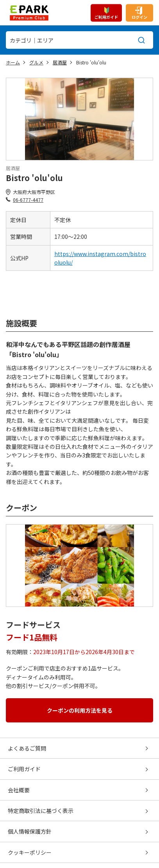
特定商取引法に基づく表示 (41, 811)
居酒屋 (60, 62)
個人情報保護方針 (30, 831)
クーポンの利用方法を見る (80, 710)
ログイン (139, 17)
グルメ (36, 62)
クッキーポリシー (30, 852)
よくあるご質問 (27, 748)
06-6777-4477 (28, 200)
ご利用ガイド (106, 17)
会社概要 (19, 790)
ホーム (13, 62)
